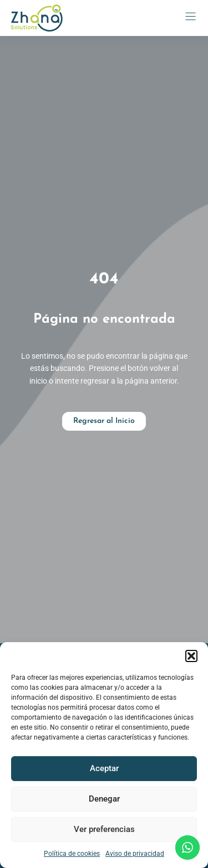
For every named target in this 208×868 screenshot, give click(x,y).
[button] (191, 656)
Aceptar (104, 768)
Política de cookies (72, 854)
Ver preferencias (104, 829)
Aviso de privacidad (135, 854)
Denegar (104, 799)
